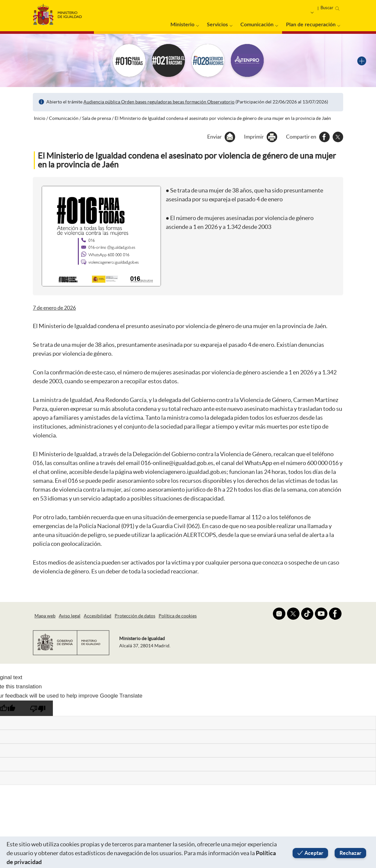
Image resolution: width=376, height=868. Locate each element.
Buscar (327, 8)
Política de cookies (178, 616)
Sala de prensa (97, 118)
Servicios (217, 25)
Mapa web (45, 616)
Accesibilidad (98, 616)
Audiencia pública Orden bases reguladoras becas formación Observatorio (159, 102)
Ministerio (182, 25)
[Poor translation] (38, 708)
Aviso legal (70, 616)
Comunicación (257, 25)
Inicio (40, 118)
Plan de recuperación (311, 25)
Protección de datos (135, 616)
